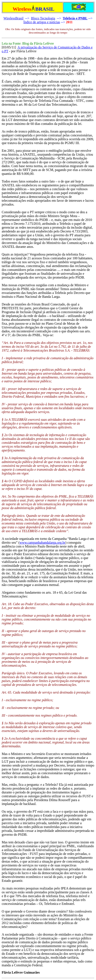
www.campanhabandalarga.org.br (43, 543)
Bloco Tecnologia (43, 18)
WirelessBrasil (13, 18)
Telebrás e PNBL (75, 18)
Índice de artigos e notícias (42, 22)
